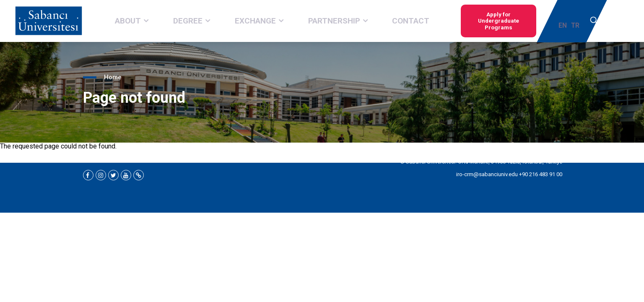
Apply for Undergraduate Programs (469, 21)
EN (565, 21)
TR (577, 21)
